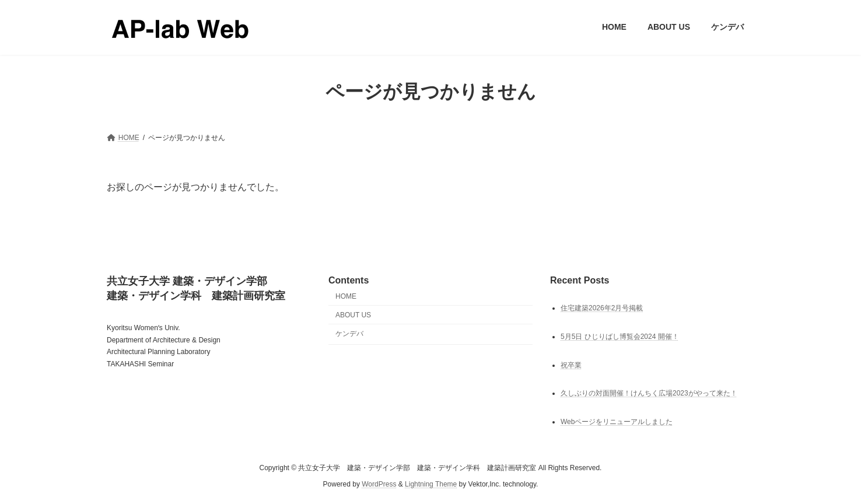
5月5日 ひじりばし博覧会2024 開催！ (620, 336)
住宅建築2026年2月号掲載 (602, 307)
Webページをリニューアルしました (617, 422)
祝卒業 (571, 365)
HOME (346, 296)
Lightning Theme (431, 484)
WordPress (379, 484)
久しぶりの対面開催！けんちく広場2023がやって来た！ (649, 393)
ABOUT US (353, 314)
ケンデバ (349, 334)
